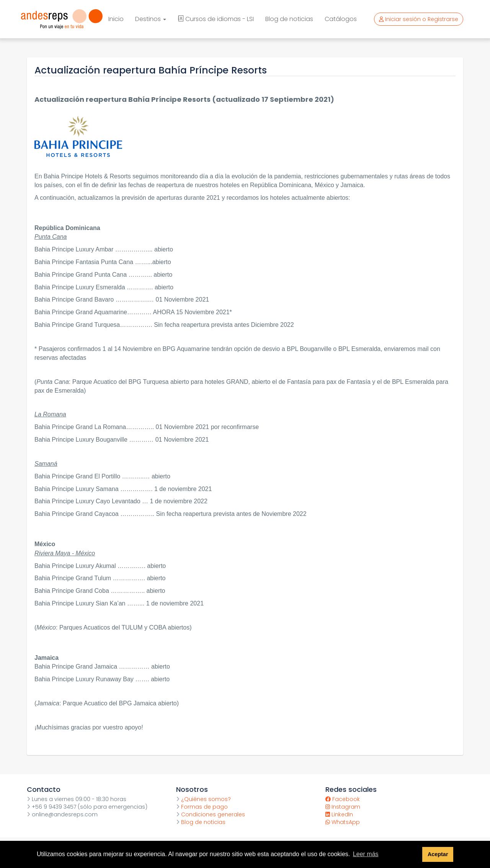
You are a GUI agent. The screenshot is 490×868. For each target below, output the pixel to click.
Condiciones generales (211, 814)
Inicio (116, 19)
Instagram (343, 807)
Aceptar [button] (438, 854)
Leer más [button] (366, 854)
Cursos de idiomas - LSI (216, 19)
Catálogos (341, 19)
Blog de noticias (289, 19)
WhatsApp (343, 822)
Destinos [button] (151, 19)
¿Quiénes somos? (203, 799)
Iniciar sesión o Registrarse (419, 19)
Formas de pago (202, 807)
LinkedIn (339, 814)
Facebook (343, 799)
